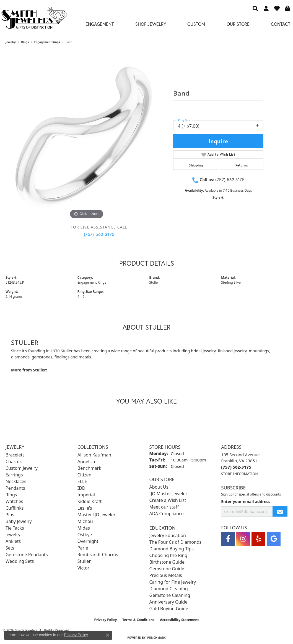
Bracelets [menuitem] (15, 455)
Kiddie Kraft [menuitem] (90, 501)
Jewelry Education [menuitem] (168, 535)
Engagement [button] (100, 24)
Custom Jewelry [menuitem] (22, 468)
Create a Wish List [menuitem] (168, 500)
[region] (87, 139)
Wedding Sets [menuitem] (20, 561)
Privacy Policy (106, 620)
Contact (281, 24)
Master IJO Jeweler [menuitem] (97, 515)
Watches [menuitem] (14, 501)
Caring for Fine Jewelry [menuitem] (173, 582)
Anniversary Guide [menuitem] (168, 602)
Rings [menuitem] (11, 495)
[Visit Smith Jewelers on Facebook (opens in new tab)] (228, 539)
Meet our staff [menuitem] (164, 507)
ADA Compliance (167, 514)
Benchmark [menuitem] (89, 468)
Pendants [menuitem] (15, 488)
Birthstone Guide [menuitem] (167, 562)
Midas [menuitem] (84, 528)
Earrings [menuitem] (14, 475)
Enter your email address (246, 501)
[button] (255, 8)
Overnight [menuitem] (88, 541)
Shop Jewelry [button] (151, 24)
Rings (25, 42)
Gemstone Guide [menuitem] (167, 569)
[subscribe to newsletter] (280, 511)
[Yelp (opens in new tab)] (258, 539)
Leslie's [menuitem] (85, 508)
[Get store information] (239, 474)
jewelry (11, 42)
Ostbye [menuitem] (85, 535)
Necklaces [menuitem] (16, 481)
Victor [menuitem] (83, 568)
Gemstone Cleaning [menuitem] (170, 595)
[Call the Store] (236, 467)
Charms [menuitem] (14, 461)
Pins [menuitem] (10, 515)
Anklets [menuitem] (13, 541)
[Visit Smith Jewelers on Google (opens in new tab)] (274, 539)
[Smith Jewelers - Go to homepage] (34, 19)
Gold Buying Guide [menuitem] (169, 609)
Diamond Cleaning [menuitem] (169, 589)
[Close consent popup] (108, 635)
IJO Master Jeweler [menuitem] (168, 494)
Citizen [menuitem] (85, 475)
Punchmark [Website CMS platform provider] (156, 638)
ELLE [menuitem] (82, 481)
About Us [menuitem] (159, 487)
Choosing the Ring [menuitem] (168, 555)
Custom (196, 24)
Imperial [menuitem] (86, 495)
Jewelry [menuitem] (13, 535)
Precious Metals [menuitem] (166, 575)
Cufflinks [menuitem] (15, 508)
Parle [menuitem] (83, 548)
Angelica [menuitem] (86, 461)
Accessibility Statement (179, 620)
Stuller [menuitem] (84, 561)
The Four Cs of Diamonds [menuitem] (176, 542)
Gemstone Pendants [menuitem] (27, 555)
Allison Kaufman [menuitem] (94, 455)
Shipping (196, 165)
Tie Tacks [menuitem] (15, 528)
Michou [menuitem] (85, 521)
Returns (242, 165)
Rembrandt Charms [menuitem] (98, 555)
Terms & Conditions (138, 620)
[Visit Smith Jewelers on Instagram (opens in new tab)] (243, 539)
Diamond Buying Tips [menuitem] (172, 549)
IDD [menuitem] (81, 488)
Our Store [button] (238, 24)
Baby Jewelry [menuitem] (19, 521)
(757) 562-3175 (99, 234)
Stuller (154, 282)
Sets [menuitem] (10, 548)
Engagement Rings (47, 42)
